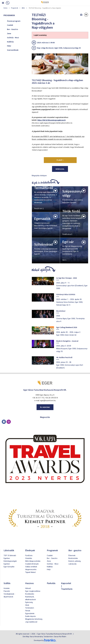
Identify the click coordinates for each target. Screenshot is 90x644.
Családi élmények (32, 564)
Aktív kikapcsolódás (33, 561)
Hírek (27, 605)
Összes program (14, 21)
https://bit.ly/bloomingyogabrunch (52, 120)
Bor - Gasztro (13, 29)
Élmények (30, 550)
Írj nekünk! (45, 407)
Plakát (60, 160)
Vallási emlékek (31, 567)
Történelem (30, 608)
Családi (10, 25)
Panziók (7, 591)
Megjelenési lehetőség (34, 619)
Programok (15, 8)
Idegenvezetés (31, 569)
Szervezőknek (13, 50)
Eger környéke (9, 567)
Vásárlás (29, 558)
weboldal (60, 169)
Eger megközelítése (33, 591)
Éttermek (72, 556)
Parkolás (51, 583)
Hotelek (7, 588)
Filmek (28, 611)
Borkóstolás (73, 558)
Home (5, 8)
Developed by (45, 640)
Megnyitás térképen (39, 176)
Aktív (23, 8)
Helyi (9, 46)
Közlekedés (30, 594)
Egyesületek (30, 613)
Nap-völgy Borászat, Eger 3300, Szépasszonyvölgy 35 (59, 48)
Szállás (7, 583)
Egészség (29, 602)
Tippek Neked (30, 572)
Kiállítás (10, 42)
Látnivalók (9, 550)
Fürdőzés (29, 556)
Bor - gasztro (75, 550)
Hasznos (30, 583)
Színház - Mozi (13, 37)
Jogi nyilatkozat (31, 622)
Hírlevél (28, 588)
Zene (9, 33)
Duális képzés (30, 616)
